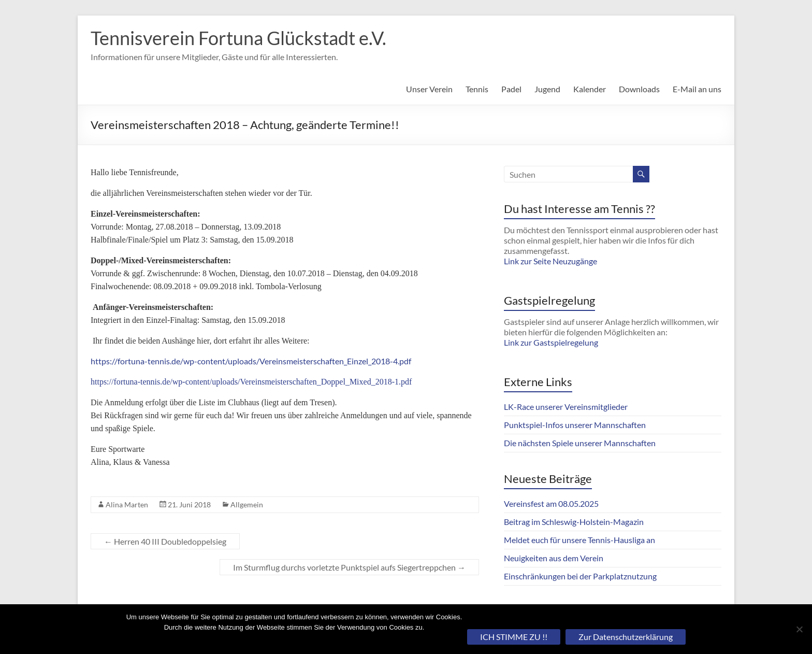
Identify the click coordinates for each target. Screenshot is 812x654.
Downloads (639, 89)
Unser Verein (429, 89)
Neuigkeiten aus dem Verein (554, 558)
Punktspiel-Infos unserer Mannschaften (575, 425)
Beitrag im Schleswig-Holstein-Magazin (574, 522)
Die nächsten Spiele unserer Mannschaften (580, 443)
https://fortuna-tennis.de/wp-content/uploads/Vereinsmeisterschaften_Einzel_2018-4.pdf (251, 361)
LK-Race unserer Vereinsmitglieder (566, 407)
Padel (511, 89)
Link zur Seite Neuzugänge (550, 261)
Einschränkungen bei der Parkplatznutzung (580, 576)
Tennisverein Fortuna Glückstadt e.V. (238, 38)
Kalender (590, 89)
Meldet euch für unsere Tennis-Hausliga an (579, 540)
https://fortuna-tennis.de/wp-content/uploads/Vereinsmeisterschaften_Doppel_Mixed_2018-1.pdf (251, 382)
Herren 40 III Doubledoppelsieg (165, 541)
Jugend (547, 89)
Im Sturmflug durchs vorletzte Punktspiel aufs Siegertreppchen (349, 567)
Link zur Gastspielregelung (551, 342)
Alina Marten (127, 504)
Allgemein (247, 504)
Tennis (477, 89)
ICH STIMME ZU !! (514, 637)
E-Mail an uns (697, 89)
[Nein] (799, 629)
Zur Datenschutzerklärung (626, 637)
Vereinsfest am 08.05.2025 (551, 503)
